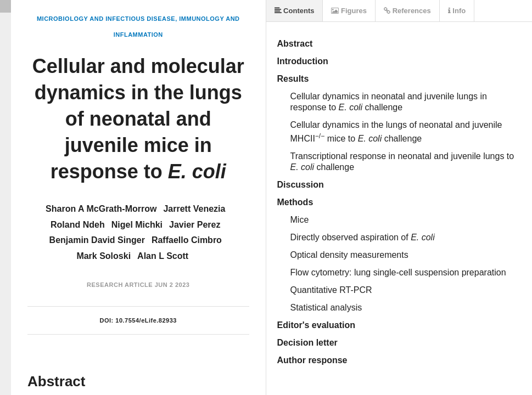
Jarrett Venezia (194, 209)
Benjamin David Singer (97, 240)
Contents (295, 11)
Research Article (120, 285)
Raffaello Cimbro (187, 240)
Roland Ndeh (78, 225)
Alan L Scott (163, 256)
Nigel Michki (137, 225)
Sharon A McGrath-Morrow (101, 209)
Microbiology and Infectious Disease (106, 19)
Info (457, 11)
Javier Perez (195, 225)
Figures (349, 11)
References (407, 11)
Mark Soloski (103, 256)
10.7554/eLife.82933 (146, 320)
